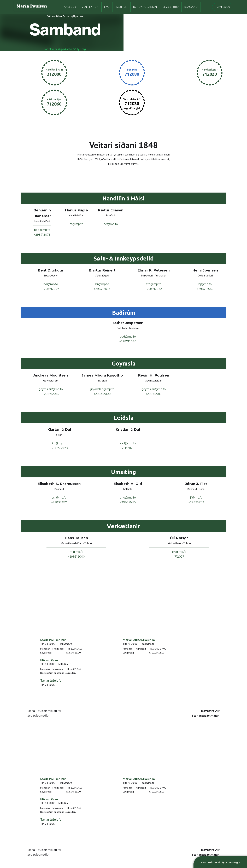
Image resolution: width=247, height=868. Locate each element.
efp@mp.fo (154, 284)
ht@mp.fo (76, 552)
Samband (191, 7)
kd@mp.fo (59, 443)
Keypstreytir (210, 711)
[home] (32, 7)
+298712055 (205, 289)
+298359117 (59, 502)
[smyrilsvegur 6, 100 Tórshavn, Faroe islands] (66, 620)
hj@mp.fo (205, 284)
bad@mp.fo (128, 337)
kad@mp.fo (128, 443)
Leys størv (171, 7)
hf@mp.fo (76, 224)
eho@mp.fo (128, 498)
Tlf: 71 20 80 (130, 644)
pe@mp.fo (111, 224)
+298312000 (102, 394)
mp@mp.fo (66, 644)
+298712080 (128, 341)
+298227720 (59, 448)
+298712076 (42, 235)
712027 (179, 557)
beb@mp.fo (42, 230)
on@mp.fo (179, 552)
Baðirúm (122, 7)
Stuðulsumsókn (39, 716)
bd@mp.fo (51, 284)
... (244, 2)
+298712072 (154, 289)
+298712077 (51, 289)
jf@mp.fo (196, 498)
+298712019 (154, 394)
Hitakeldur (68, 7)
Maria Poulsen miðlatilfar (44, 711)
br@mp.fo (102, 284)
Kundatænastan (145, 7)
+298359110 (128, 502)
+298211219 (128, 448)
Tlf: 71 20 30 (48, 685)
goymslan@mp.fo (51, 389)
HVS (107, 7)
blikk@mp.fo (65, 664)
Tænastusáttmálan (206, 716)
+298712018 (51, 394)
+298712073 (102, 289)
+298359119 (196, 502)
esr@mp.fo (59, 498)
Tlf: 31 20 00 (48, 644)
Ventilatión (90, 7)
